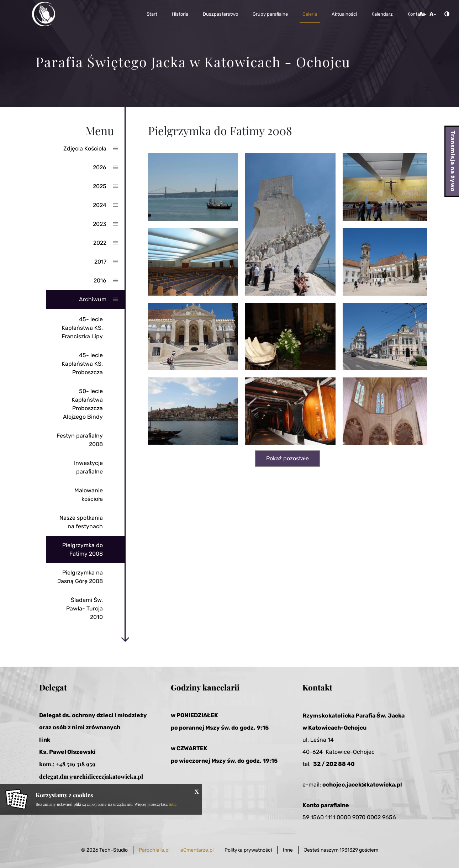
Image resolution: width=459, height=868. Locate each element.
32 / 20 (323, 764)
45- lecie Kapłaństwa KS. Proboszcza (82, 364)
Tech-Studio (114, 850)
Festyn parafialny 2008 (80, 440)
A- (433, 14)
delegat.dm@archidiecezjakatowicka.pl (91, 776)
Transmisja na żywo (453, 161)
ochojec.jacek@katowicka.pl (362, 785)
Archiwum (93, 299)
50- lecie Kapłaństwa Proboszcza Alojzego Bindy (83, 404)
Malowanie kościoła (89, 495)
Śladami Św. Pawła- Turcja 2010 (85, 608)
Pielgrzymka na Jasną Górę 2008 (80, 577)
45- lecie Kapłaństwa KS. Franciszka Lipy (82, 328)
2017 (100, 262)
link (45, 740)
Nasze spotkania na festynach (81, 522)
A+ (423, 14)
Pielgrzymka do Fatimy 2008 (83, 549)
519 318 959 (81, 764)
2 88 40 (344, 764)
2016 (100, 280)
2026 (100, 167)
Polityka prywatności (248, 850)
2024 (100, 205)
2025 (100, 186)
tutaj (173, 804)
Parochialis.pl (154, 850)
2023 (100, 224)
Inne (288, 850)
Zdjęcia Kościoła (85, 149)
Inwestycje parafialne (88, 467)
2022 (100, 243)
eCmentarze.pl (197, 850)
